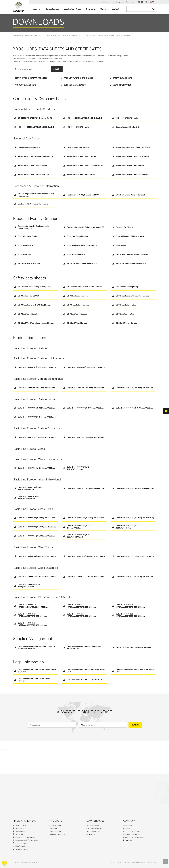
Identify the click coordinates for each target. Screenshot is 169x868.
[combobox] (31, 69)
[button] (36, 78)
